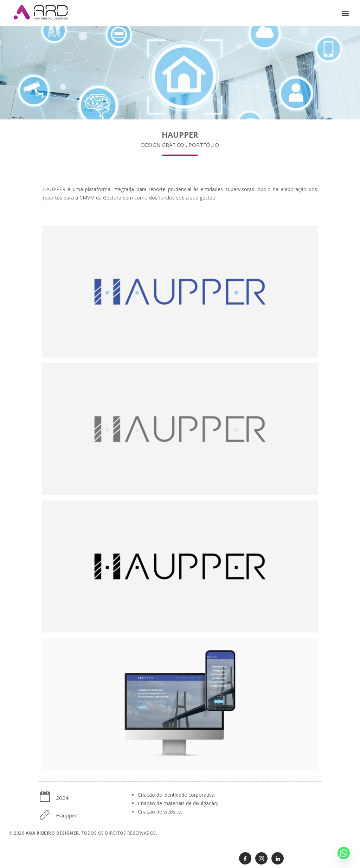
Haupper (67, 815)
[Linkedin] (278, 858)
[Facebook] (245, 858)
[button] (345, 13)
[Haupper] (45, 815)
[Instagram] (261, 858)
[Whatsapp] (344, 853)
